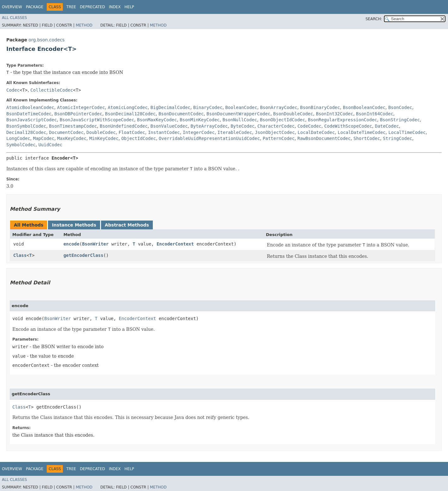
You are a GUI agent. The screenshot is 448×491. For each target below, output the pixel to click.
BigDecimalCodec (170, 107)
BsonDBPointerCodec (78, 114)
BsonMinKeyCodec (200, 120)
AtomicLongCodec (128, 107)
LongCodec (18, 138)
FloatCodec (132, 132)
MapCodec (44, 138)
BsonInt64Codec (375, 114)
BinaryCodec (208, 107)
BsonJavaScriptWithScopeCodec (97, 120)
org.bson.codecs (46, 40)
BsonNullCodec (240, 120)
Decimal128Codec (26, 132)
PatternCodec (279, 138)
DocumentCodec (66, 132)
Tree (71, 7)
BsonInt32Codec (335, 114)
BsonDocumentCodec (181, 114)
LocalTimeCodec (407, 132)
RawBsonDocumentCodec (324, 138)
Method (84, 25)
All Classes (14, 18)
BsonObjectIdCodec (282, 120)
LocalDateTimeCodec (362, 132)
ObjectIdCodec (139, 138)
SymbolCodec (21, 145)
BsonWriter (95, 244)
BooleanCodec (241, 107)
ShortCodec (367, 138)
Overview (12, 7)
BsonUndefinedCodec (124, 126)
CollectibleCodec (52, 90)
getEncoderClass (83, 255)
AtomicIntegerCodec (81, 107)
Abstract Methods (127, 225)
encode (72, 244)
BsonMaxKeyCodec (157, 120)
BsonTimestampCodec (73, 126)
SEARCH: (374, 19)
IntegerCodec (199, 132)
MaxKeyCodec (72, 138)
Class (20, 255)
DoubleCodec (101, 132)
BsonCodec (400, 107)
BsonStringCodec (400, 120)
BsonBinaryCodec (320, 107)
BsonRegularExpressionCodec (342, 120)
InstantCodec (164, 132)
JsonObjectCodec (275, 132)
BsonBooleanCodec (364, 107)
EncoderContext (175, 244)
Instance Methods (74, 225)
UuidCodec (51, 145)
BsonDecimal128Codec (130, 114)
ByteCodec (242, 126)
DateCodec (387, 126)
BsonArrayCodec (279, 107)
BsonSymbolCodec (26, 126)
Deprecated (93, 7)
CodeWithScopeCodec (348, 126)
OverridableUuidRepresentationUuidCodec (209, 138)
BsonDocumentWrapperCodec (238, 114)
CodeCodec (309, 126)
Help (129, 7)
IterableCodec (235, 132)
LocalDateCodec (316, 132)
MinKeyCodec (104, 138)
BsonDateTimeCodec (29, 114)
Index (115, 7)
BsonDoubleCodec (293, 114)
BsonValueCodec (169, 126)
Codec (13, 90)
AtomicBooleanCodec (30, 107)
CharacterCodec (276, 126)
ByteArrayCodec (209, 126)
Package (35, 7)
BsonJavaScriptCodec (32, 120)
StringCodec (398, 138)
